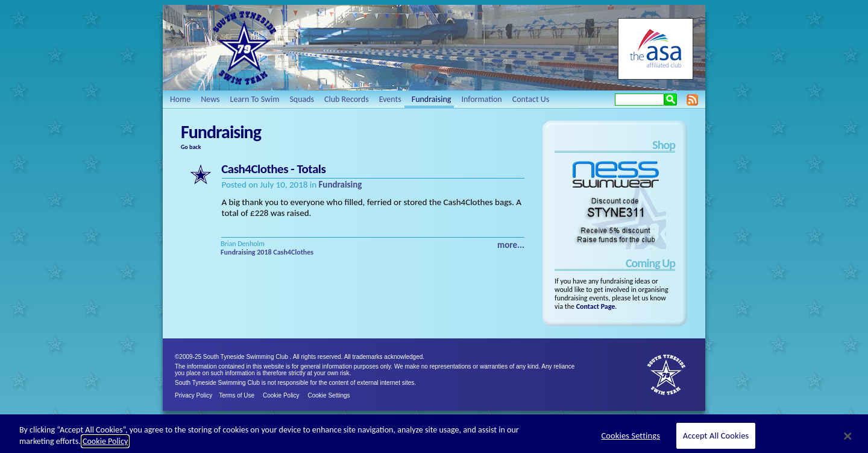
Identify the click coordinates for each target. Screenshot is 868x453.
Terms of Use (237, 395)
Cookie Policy (281, 395)
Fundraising (340, 185)
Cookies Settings (631, 439)
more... (511, 245)
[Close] (848, 439)
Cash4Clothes (293, 252)
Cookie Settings (329, 395)
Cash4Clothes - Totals (273, 169)
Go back (191, 147)
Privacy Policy (193, 395)
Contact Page (596, 306)
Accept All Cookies (716, 439)
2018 (264, 252)
